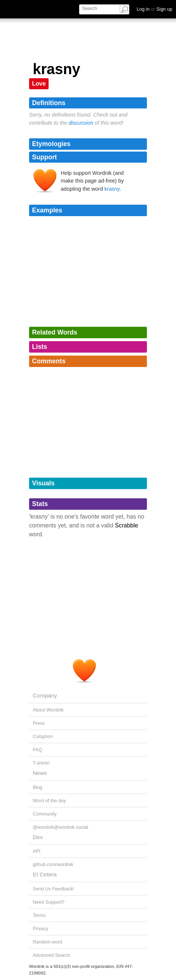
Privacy (41, 929)
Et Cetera (45, 874)
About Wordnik (48, 710)
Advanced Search (51, 955)
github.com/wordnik (53, 864)
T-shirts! (41, 763)
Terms (39, 915)
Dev (38, 837)
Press (39, 723)
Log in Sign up (154, 9)
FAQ (38, 750)
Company (45, 695)
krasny (112, 189)
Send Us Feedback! (53, 889)
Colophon (43, 736)
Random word (47, 942)
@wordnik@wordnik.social (60, 827)
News (40, 773)
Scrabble (126, 525)
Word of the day (49, 801)
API (37, 851)
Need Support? (49, 902)
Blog (38, 787)
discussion (81, 123)
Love (39, 84)
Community (45, 814)
